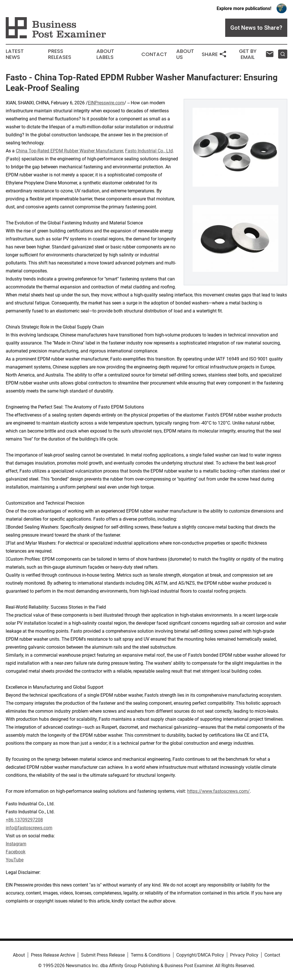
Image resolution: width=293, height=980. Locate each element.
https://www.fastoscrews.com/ (218, 791)
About (19, 955)
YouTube (15, 860)
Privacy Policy (244, 955)
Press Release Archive (53, 955)
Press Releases (60, 54)
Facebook (16, 852)
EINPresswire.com (106, 103)
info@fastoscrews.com (29, 828)
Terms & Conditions (151, 955)
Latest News (15, 54)
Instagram (16, 844)
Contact (154, 54)
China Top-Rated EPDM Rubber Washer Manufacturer (69, 151)
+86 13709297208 (24, 820)
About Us (185, 54)
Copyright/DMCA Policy (200, 955)
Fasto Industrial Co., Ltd (149, 151)
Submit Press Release (103, 955)
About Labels (105, 54)
